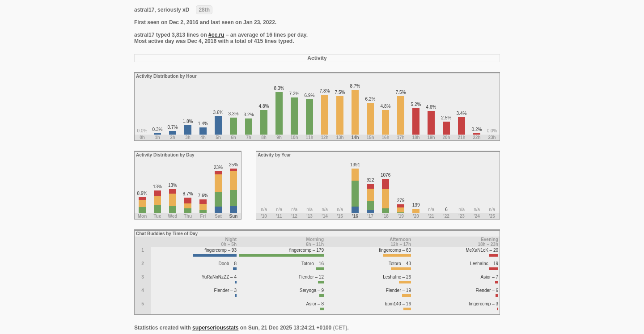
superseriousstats (215, 328)
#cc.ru (216, 35)
